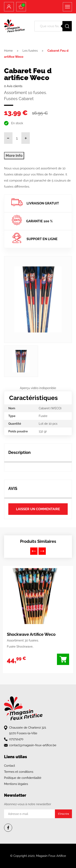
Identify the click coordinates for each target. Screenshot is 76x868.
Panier (23, 5)
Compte (9, 7)
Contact (10, 766)
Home (8, 51)
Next (42, 551)
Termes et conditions (19, 772)
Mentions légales (16, 784)
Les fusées (30, 51)
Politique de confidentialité (23, 778)
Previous (34, 551)
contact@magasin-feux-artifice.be (33, 745)
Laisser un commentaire (38, 509)
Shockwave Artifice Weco (31, 634)
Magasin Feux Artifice (51, 856)
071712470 (16, 739)
